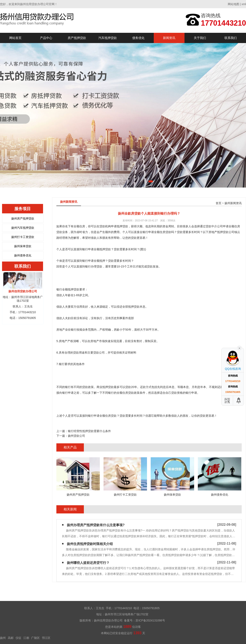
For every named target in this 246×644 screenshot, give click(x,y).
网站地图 (233, 4)
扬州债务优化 (23, 255)
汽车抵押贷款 (108, 38)
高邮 (11, 638)
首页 (219, 203)
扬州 (3, 638)
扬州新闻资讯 (233, 203)
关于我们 (200, 38)
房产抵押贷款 (77, 38)
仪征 (18, 638)
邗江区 (46, 638)
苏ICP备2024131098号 (150, 620)
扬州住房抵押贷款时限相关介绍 (90, 544)
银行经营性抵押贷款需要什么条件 (89, 431)
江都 (26, 638)
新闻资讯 (169, 38)
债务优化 (138, 38)
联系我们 (231, 38)
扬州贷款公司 (76, 436)
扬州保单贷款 (23, 246)
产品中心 (46, 38)
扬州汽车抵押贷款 (23, 228)
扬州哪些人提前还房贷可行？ (88, 563)
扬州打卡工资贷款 (23, 237)
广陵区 (35, 638)
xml (244, 4)
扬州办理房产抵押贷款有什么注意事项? (96, 525)
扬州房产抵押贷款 (23, 218)
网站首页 (15, 38)
